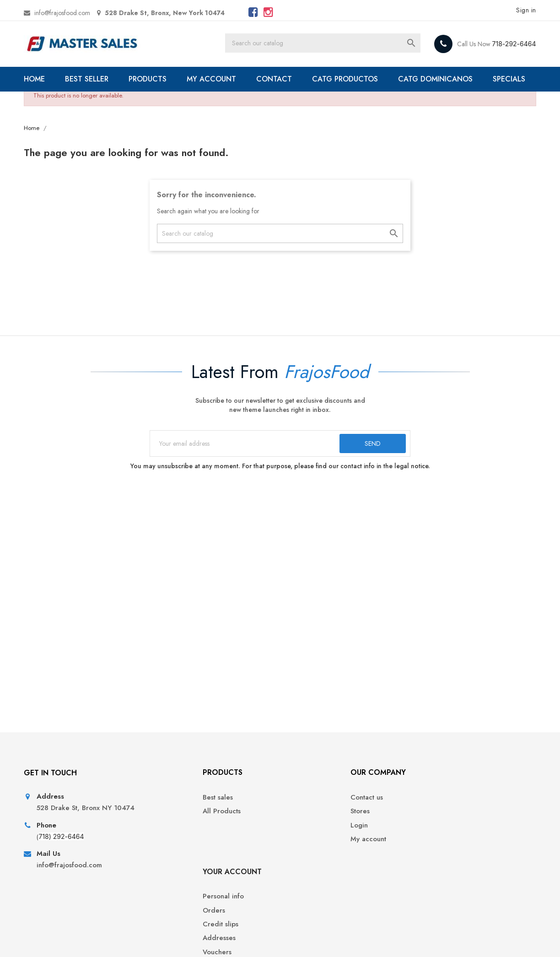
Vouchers (432, 883)
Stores (296, 841)
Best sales (172, 828)
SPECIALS (51, 104)
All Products (175, 841)
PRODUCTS (150, 79)
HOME (37, 79)
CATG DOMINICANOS (438, 79)
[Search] (334, 44)
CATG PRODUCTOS (347, 79)
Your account (447, 803)
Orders (428, 841)
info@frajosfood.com (65, 13)
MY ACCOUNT (214, 79)
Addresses (434, 869)
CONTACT (276, 79)
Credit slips (435, 856)
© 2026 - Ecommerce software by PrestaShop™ (96, 939)
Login (296, 856)
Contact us (303, 828)
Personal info (438, 828)
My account (305, 869)
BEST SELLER (89, 79)
